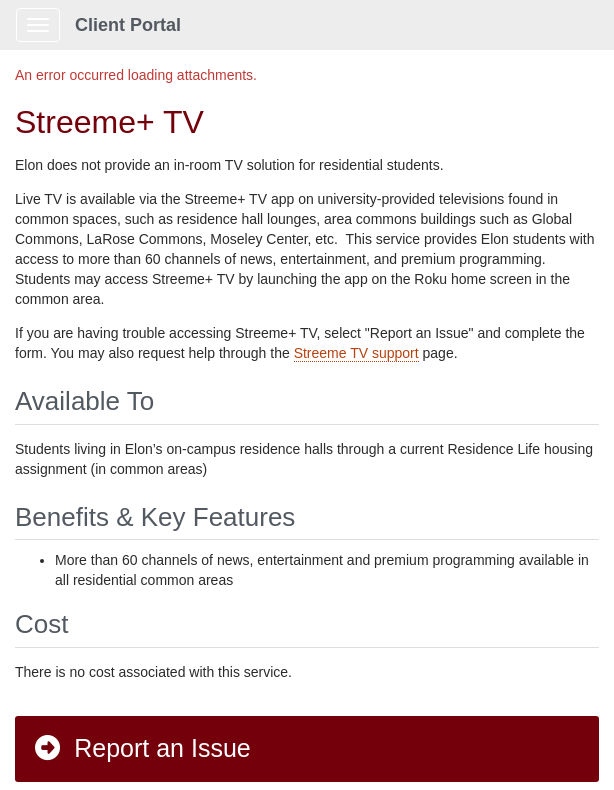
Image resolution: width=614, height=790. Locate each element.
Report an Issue (141, 748)
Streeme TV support (356, 353)
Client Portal (128, 25)
